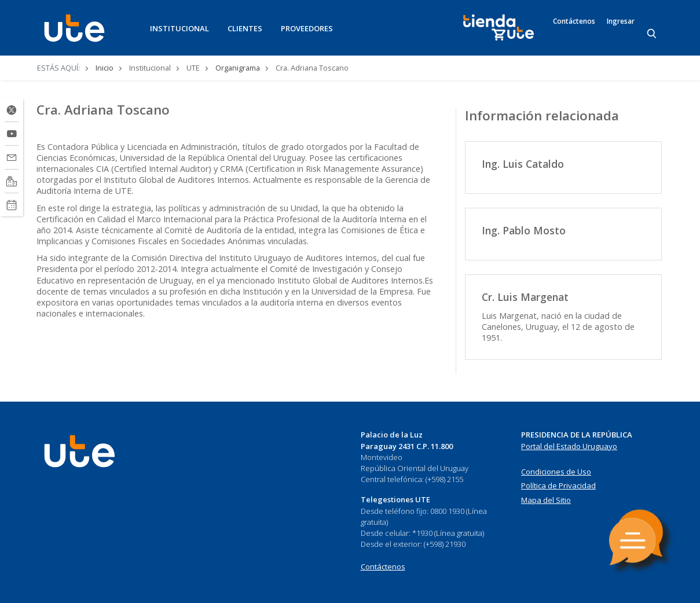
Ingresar (621, 21)
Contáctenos (574, 21)
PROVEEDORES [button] (307, 28)
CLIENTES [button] (245, 28)
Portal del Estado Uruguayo (569, 446)
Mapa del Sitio (546, 500)
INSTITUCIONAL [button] (179, 28)
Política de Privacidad (558, 486)
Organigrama (238, 68)
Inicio (105, 68)
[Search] (653, 34)
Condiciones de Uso (556, 472)
